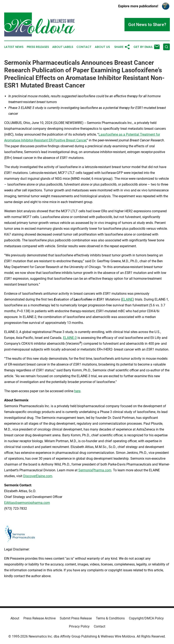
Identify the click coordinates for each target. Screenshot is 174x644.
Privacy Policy (79, 626)
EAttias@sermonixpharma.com (27, 503)
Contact (84, 47)
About (15, 618)
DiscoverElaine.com (38, 476)
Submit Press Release (76, 618)
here (77, 391)
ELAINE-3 (70, 338)
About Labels (63, 47)
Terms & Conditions (110, 618)
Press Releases (38, 47)
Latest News (14, 47)
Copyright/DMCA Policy (146, 618)
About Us (102, 47)
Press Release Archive (39, 618)
